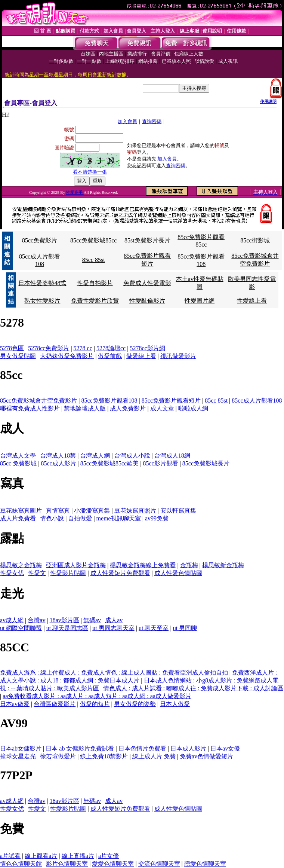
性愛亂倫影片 (147, 301)
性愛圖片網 (200, 301)
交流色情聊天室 (159, 864)
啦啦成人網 (193, 408)
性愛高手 (75, 192)
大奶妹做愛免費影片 (67, 356)
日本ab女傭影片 (21, 748)
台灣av (36, 620)
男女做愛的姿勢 (135, 704)
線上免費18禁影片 (104, 756)
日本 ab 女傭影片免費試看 (80, 748)
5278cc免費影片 (49, 348)
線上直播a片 (78, 856)
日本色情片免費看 (142, 748)
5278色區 (12, 348)
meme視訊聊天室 (119, 518)
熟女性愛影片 (42, 301)
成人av (114, 620)
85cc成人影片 (58, 463)
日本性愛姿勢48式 (42, 283)
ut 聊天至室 (154, 628)
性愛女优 (12, 573)
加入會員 (127, 121)
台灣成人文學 (18, 456)
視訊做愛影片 (178, 356)
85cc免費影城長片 (206, 463)
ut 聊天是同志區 (67, 628)
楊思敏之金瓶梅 (21, 565)
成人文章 (162, 408)
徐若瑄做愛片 (58, 756)
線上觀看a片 (41, 856)
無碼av (92, 620)
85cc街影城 (255, 240)
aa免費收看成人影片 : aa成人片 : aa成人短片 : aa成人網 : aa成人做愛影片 (97, 696)
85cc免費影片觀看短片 (171, 401)
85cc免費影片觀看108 (109, 401)
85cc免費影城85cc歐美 (109, 463)
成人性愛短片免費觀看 (120, 573)
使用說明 (268, 101)
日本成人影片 (188, 748)
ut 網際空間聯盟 (21, 628)
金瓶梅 (189, 565)
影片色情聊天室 (67, 864)
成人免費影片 (128, 408)
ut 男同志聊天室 (113, 628)
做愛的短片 (95, 704)
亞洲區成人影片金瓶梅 (76, 565)
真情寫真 (58, 511)
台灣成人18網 (172, 456)
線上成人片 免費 (154, 756)
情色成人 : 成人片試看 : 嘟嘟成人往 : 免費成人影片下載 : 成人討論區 (193, 688)
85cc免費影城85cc (93, 240)
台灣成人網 (95, 456)
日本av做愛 (15, 704)
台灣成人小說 (132, 456)
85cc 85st (94, 260)
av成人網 (12, 620)
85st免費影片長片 (147, 240)
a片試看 (10, 856)
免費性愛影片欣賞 (95, 301)
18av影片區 (64, 620)
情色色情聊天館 (21, 864)
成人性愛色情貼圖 (178, 573)
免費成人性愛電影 (147, 283)
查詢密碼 (152, 121)
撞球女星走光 (18, 756)
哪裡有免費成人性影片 (30, 408)
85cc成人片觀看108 (257, 401)
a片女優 (109, 856)
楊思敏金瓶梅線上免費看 (143, 565)
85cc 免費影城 (18, 463)
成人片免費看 (18, 518)
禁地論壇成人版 (85, 408)
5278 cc (83, 348)
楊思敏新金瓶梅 (223, 565)
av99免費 (157, 518)
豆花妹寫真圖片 (21, 511)
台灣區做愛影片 (55, 704)
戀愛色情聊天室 (205, 864)
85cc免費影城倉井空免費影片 (38, 401)
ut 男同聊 (185, 628)
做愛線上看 (141, 356)
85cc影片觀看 (160, 463)
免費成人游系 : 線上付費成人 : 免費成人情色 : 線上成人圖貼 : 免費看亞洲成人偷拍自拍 (114, 673)
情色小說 (52, 518)
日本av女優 (225, 748)
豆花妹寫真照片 (135, 511)
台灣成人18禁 (58, 456)
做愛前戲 (110, 356)
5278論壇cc (111, 348)
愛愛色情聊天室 (113, 864)
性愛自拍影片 (95, 283)
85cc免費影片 (40, 240)
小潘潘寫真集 (92, 511)
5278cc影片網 (147, 348)
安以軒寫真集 (178, 511)
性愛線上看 (252, 301)
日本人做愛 (175, 704)
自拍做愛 (80, 518)
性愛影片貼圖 (68, 573)
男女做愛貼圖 (18, 356)
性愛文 (37, 573)
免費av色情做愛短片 (206, 756)
